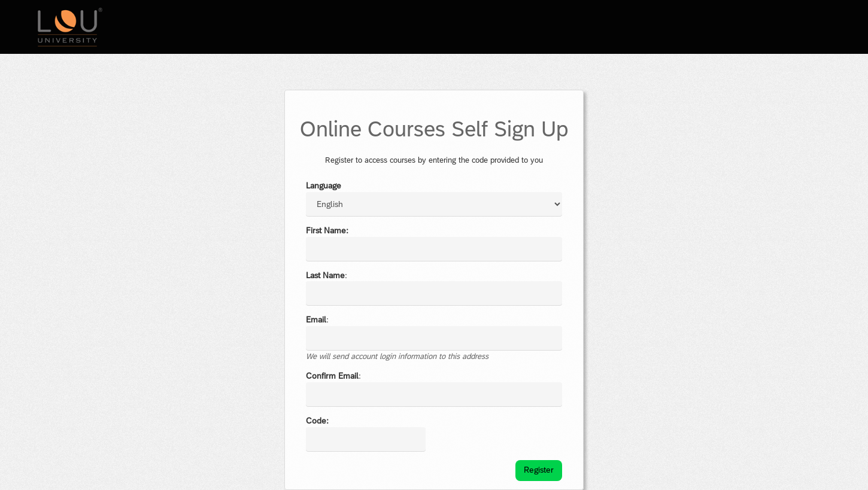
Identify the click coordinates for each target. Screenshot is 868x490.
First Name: (327, 230)
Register (539, 470)
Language (324, 185)
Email (316, 319)
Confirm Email (332, 376)
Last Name (325, 275)
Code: (317, 421)
